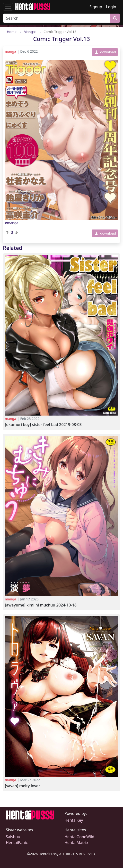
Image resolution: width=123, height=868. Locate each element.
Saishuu (13, 837)
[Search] (56, 18)
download (105, 52)
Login (111, 7)
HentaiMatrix (76, 843)
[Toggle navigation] (8, 7)
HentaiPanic (17, 843)
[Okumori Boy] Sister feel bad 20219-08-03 (43, 425)
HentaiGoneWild (79, 837)
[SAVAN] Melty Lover (22, 786)
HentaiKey (74, 820)
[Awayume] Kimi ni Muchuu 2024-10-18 (41, 605)
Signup (96, 7)
